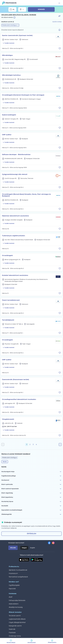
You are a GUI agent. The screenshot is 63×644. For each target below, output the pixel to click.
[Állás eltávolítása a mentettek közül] (60, 48)
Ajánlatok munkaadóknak (18, 570)
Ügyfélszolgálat (14, 585)
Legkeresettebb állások (17, 619)
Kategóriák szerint (15, 626)
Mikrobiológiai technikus (11, 75)
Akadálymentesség (16, 607)
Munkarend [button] (31, 480)
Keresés (41, 9)
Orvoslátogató (7, 255)
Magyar (24, 548)
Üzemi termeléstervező (11, 300)
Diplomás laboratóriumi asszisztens (15, 216)
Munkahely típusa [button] (31, 502)
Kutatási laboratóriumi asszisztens (15, 275)
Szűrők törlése (57, 22)
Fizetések (12, 633)
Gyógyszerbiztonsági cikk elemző (15, 174)
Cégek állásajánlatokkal (17, 622)
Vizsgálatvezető (8, 419)
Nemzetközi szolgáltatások (18, 577)
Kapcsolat (12, 589)
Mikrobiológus (7, 55)
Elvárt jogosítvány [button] (31, 497)
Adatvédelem (14, 604)
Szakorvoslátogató (9, 115)
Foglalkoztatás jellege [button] (31, 476)
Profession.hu (11, 3)
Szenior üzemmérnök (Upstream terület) (17, 35)
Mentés (5, 462)
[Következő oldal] (60, 445)
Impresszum (13, 573)
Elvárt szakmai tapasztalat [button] (31, 489)
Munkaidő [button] (31, 506)
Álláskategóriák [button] (31, 514)
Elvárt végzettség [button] (31, 493)
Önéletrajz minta (15, 636)
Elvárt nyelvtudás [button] (31, 484)
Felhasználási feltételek (17, 600)
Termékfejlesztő (8, 320)
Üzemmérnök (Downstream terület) (16, 380)
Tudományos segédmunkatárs (14, 236)
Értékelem (32, 534)
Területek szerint (15, 616)
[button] (10, 25)
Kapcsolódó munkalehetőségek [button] (31, 510)
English (33, 548)
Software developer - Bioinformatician (16, 155)
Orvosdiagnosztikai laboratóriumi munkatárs (19, 399)
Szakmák (12, 629)
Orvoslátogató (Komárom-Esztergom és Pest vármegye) (23, 95)
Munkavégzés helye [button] (31, 472)
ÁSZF (11, 597)
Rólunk (13, 548)
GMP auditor (7, 135)
